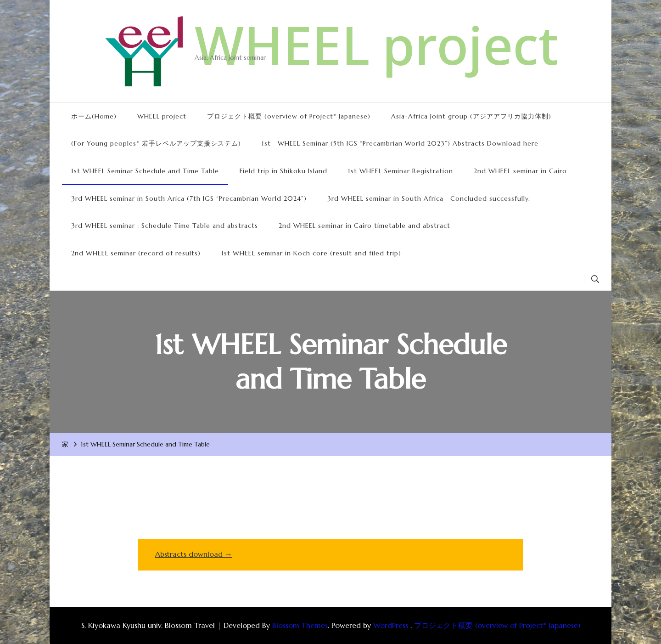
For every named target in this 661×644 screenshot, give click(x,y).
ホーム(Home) (94, 116)
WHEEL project (377, 44)
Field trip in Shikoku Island (283, 171)
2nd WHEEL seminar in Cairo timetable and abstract (364, 226)
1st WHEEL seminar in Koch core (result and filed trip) (311, 253)
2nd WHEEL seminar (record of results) (136, 253)
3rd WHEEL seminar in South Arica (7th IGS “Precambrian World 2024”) (189, 198)
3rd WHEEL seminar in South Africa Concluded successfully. (429, 198)
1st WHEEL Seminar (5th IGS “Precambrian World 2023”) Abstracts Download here (400, 143)
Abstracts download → (194, 554)
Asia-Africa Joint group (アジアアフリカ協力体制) (471, 116)
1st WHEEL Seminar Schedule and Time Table (145, 171)
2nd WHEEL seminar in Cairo (520, 171)
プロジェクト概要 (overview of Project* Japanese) (289, 116)
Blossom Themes (300, 625)
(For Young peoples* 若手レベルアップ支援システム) (156, 143)
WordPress (391, 625)
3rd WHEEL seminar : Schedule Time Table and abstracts (165, 226)
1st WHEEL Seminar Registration (401, 171)
